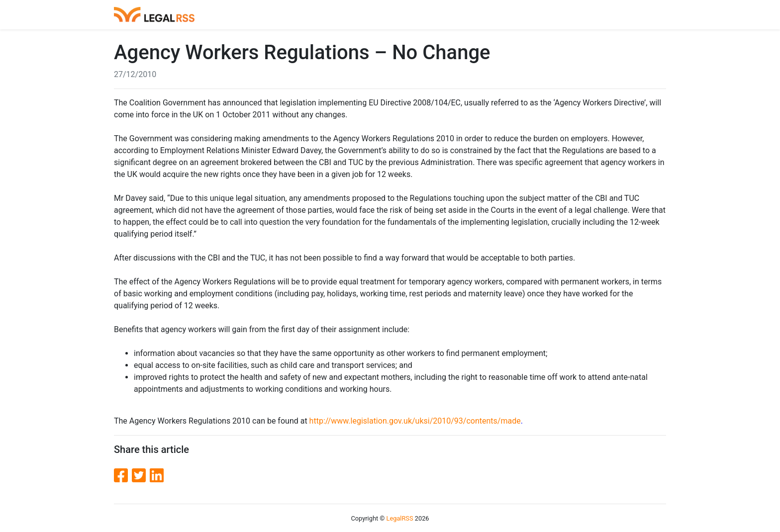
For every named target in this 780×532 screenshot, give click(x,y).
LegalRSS (400, 518)
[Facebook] (123, 476)
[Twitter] (141, 476)
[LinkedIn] (157, 476)
